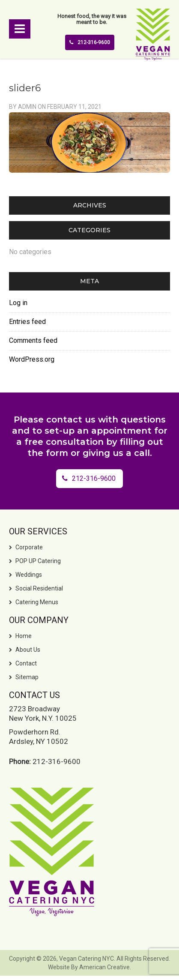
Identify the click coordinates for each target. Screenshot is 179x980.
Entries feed (27, 322)
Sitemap (27, 677)
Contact (26, 663)
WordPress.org (32, 359)
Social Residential (39, 588)
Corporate (29, 547)
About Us (28, 650)
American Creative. (105, 967)
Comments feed (33, 340)
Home (24, 636)
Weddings (29, 575)
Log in (18, 303)
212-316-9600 (90, 42)
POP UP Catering (38, 561)
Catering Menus (37, 602)
